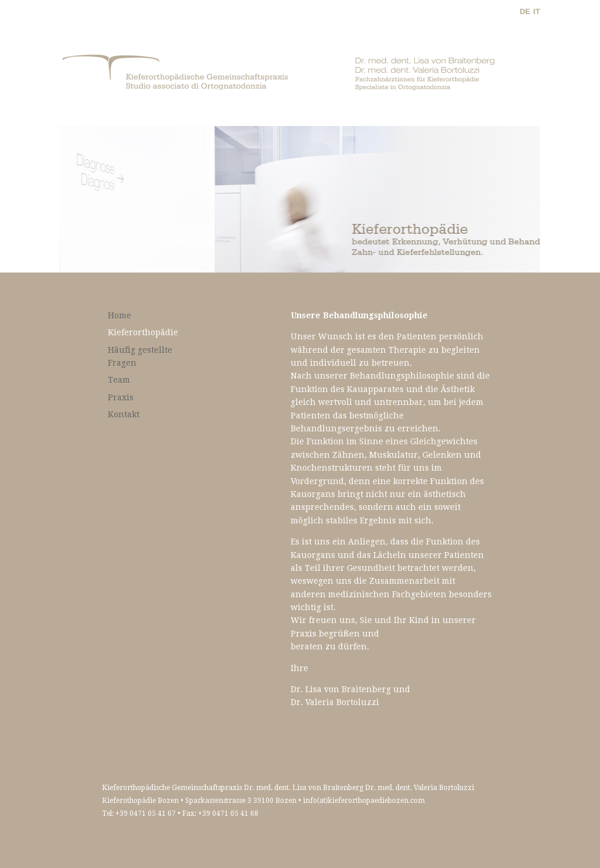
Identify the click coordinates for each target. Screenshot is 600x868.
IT (537, 11)
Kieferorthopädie (143, 332)
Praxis (121, 397)
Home (120, 315)
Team (119, 380)
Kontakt (124, 414)
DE (525, 11)
